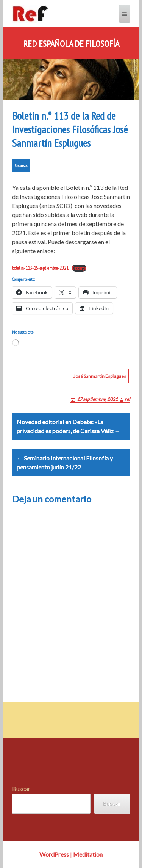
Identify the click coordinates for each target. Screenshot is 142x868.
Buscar (21, 789)
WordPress (54, 854)
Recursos (21, 165)
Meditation (88, 854)
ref (127, 399)
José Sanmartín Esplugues (100, 376)
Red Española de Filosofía (71, 44)
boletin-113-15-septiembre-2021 (40, 268)
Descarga (79, 268)
